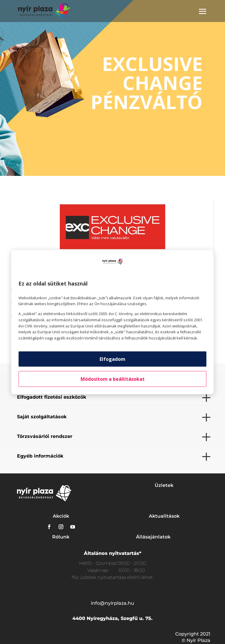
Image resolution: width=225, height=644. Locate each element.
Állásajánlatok (153, 537)
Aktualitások (164, 516)
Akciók (61, 516)
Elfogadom (112, 359)
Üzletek (164, 485)
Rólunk (61, 537)
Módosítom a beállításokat (113, 379)
